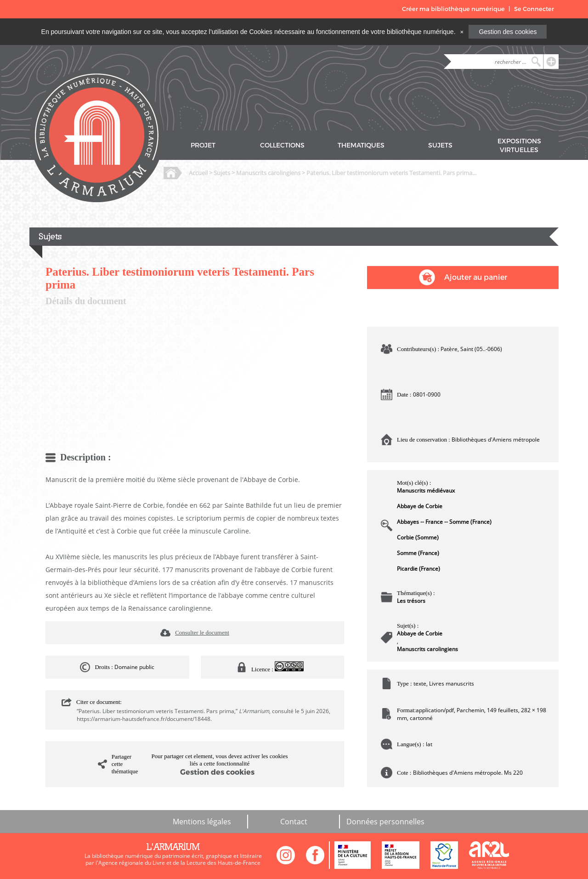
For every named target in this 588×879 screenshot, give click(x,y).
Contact (294, 822)
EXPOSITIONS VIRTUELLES (519, 146)
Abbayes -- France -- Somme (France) (444, 522)
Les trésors (411, 601)
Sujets (222, 173)
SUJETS (440, 145)
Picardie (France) (418, 569)
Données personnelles (385, 822)
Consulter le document (202, 632)
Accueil (198, 173)
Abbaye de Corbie (420, 506)
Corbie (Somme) (418, 537)
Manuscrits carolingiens (268, 173)
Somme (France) (418, 553)
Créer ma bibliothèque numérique (453, 9)
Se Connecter (534, 9)
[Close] (462, 32)
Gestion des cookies (508, 32)
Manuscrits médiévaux (426, 491)
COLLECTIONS (282, 145)
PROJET (203, 145)
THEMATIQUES (361, 145)
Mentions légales (202, 822)
